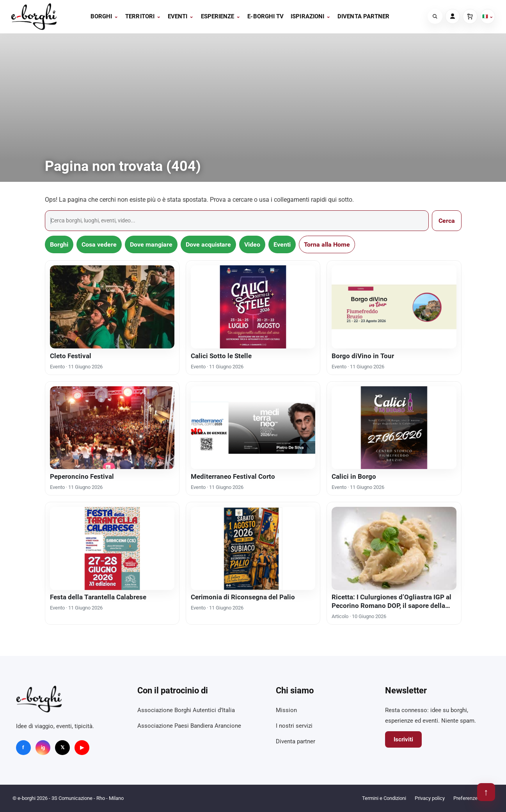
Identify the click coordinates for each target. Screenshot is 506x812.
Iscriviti (403, 739)
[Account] (453, 16)
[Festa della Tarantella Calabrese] (112, 548)
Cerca (447, 221)
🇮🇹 (488, 16)
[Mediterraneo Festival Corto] (253, 428)
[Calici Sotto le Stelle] (253, 307)
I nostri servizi (294, 726)
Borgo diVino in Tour (363, 356)
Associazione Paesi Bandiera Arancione (189, 726)
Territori (143, 16)
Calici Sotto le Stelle (221, 356)
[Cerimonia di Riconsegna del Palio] (253, 548)
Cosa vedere (99, 244)
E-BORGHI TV (265, 16)
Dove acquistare (208, 244)
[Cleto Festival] (112, 307)
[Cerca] (435, 16)
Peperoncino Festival (82, 476)
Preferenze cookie (473, 798)
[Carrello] (470, 16)
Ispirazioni (311, 16)
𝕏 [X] (62, 747)
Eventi (181, 16)
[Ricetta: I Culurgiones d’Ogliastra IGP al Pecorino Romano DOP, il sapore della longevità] (394, 548)
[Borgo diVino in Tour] (394, 307)
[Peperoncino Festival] (112, 428)
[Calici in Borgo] (394, 428)
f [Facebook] (23, 747)
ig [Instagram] (43, 747)
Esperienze (221, 16)
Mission (286, 710)
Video (252, 244)
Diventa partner (363, 16)
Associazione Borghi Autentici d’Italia (186, 710)
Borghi (105, 16)
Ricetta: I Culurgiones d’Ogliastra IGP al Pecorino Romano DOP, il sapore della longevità (391, 605)
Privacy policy (430, 798)
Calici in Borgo (354, 476)
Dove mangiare (151, 244)
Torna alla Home (327, 244)
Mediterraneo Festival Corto (233, 476)
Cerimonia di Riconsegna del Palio (243, 597)
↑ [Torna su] (486, 792)
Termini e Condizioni (384, 798)
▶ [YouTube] (82, 747)
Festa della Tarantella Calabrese (98, 597)
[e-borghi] (34, 17)
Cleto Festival (71, 356)
